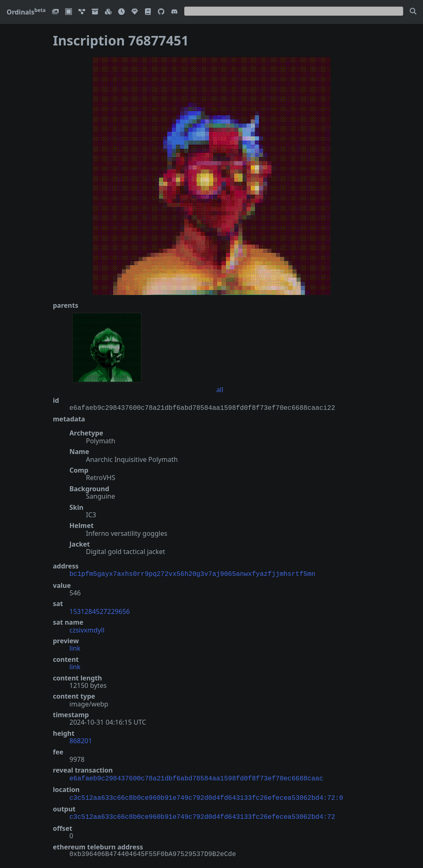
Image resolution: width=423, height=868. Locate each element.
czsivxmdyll (87, 629)
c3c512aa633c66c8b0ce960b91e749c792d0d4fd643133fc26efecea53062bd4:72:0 (206, 796)
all (220, 390)
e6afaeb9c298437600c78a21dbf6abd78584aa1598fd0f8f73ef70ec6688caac (196, 777)
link (75, 647)
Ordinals (26, 12)
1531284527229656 (100, 611)
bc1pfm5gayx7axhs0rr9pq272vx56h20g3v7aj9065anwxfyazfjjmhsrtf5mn (192, 573)
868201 (81, 740)
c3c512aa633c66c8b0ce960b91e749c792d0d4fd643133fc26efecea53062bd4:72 (202, 814)
